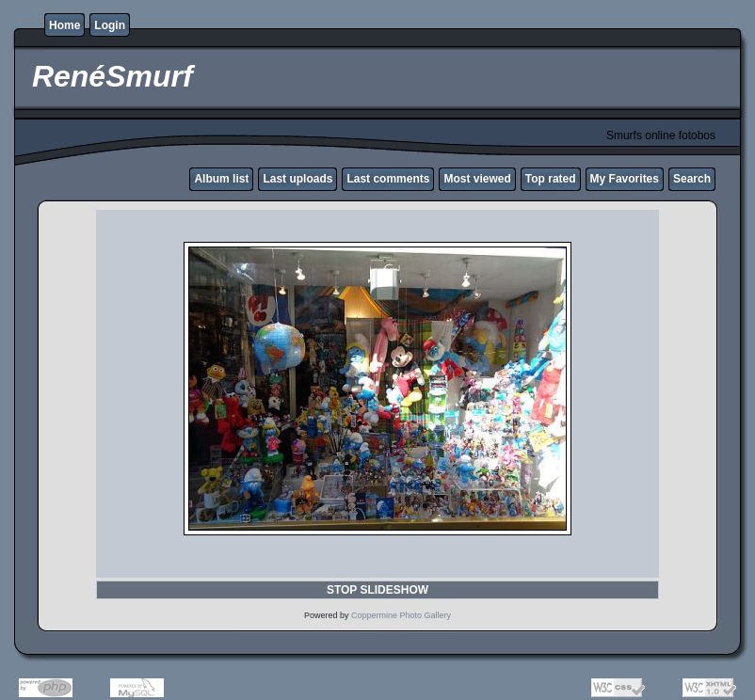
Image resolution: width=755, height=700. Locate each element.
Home (64, 25)
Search (692, 179)
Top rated (551, 179)
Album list (221, 179)
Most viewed (477, 179)
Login (110, 25)
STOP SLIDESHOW (377, 590)
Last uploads (297, 179)
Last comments (388, 179)
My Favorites (625, 179)
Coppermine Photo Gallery (401, 615)
